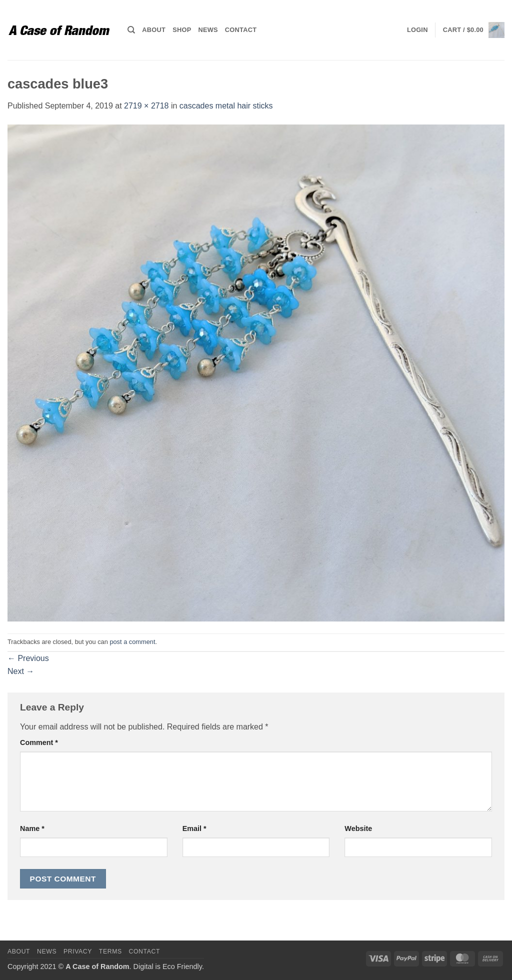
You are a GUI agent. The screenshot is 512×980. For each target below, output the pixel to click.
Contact (241, 30)
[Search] (131, 30)
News (208, 30)
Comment (39, 742)
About (154, 30)
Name (32, 828)
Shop (182, 30)
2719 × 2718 (146, 106)
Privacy (78, 951)
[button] (417, 30)
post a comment (132, 642)
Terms (110, 951)
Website (358, 828)
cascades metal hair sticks (226, 106)
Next (21, 671)
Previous (28, 658)
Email (194, 828)
